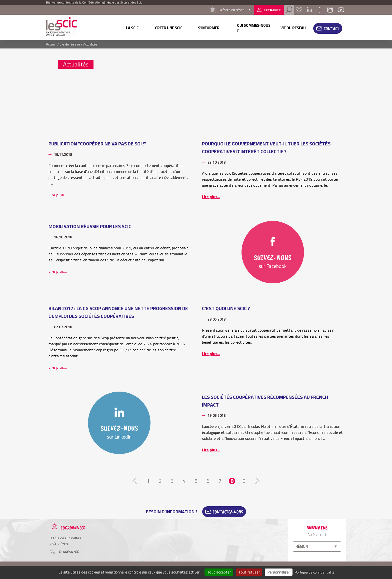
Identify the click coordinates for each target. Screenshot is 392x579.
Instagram (330, 10)
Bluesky (299, 10)
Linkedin (309, 10)
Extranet (272, 10)
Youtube (341, 10)
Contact (331, 28)
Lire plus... (58, 195)
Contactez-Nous (228, 512)
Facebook (319, 10)
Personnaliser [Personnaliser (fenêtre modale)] (279, 572)
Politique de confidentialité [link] (315, 572)
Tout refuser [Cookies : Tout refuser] (249, 572)
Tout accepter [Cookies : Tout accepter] (219, 572)
